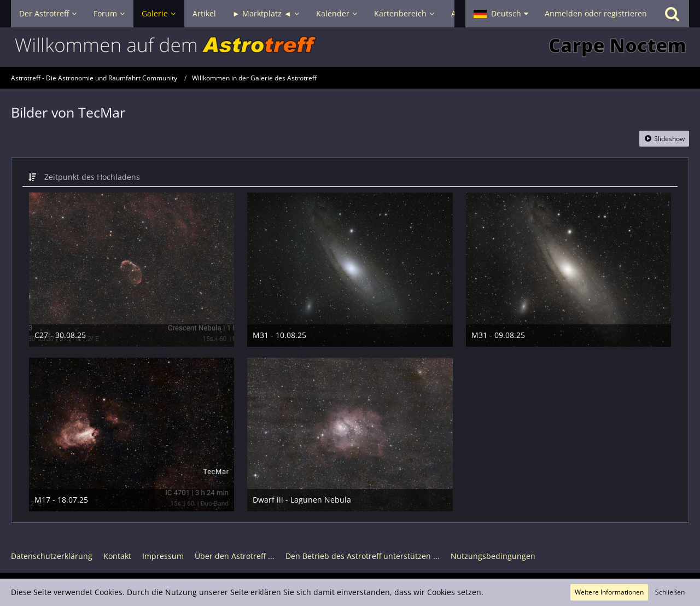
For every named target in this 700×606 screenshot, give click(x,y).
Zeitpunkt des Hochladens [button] (92, 177)
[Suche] (672, 14)
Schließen (670, 592)
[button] (501, 14)
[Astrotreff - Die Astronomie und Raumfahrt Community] (350, 47)
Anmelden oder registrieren (596, 13)
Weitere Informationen (609, 592)
